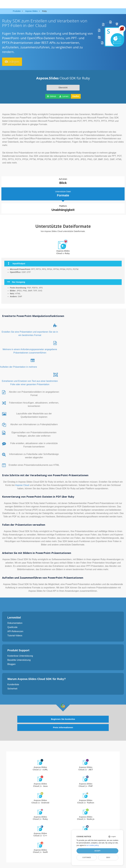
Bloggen (11, 663)
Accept (97, 851)
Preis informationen (63, 727)
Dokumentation (15, 622)
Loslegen (13, 62)
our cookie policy (92, 845)
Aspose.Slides (40, 768)
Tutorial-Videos (15, 635)
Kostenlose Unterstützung (20, 655)
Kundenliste (13, 683)
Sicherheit (12, 688)
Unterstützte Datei (63, 193)
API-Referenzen (15, 630)
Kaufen (76, 96)
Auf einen (63, 182)
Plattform (63, 208)
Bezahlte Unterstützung (19, 659)
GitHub (52, 96)
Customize (87, 857)
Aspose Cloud (22, 484)
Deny (108, 857)
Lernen (64, 96)
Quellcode (12, 626)
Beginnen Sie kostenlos (63, 718)
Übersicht (63, 88)
